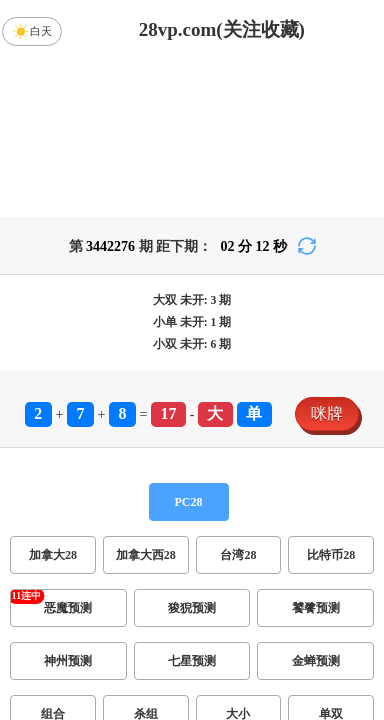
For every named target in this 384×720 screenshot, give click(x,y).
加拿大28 (53, 555)
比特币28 (331, 555)
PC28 (189, 502)
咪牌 (327, 413)
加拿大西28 (146, 555)
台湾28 (238, 555)
